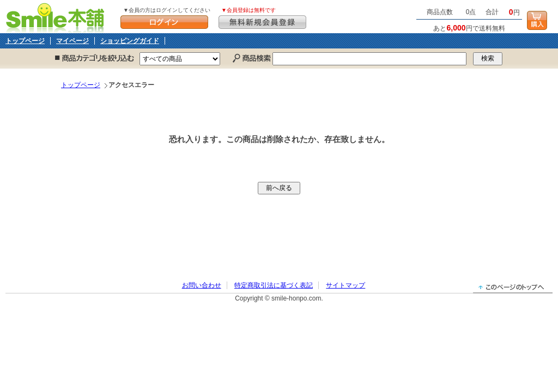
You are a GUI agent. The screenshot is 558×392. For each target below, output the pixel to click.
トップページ (25, 41)
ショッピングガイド (130, 41)
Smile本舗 (57, 17)
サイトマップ (345, 285)
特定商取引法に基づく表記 (274, 285)
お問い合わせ (202, 285)
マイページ (72, 41)
